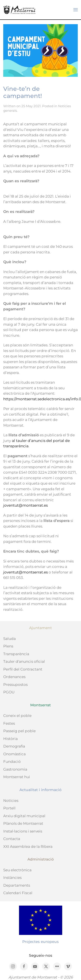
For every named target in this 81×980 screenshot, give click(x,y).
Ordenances (14, 677)
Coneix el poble (17, 716)
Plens (8, 646)
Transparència (16, 654)
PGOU (9, 692)
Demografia (14, 746)
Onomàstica (14, 754)
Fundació (12, 762)
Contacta (12, 839)
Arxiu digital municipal (24, 816)
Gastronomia (15, 769)
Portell (9, 808)
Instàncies (12, 878)
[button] (76, 10)
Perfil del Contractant (23, 669)
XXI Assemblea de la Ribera (28, 847)
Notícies (11, 801)
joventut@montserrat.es (25, 505)
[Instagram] (13, 966)
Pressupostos (15, 685)
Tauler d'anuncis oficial (24, 661)
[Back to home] (19, 10)
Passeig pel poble (19, 731)
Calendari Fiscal (18, 893)
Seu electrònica (17, 870)
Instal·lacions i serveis (23, 831)
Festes (9, 723)
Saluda (10, 639)
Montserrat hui (17, 777)
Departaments (17, 885)
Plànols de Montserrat (23, 823)
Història (10, 739)
